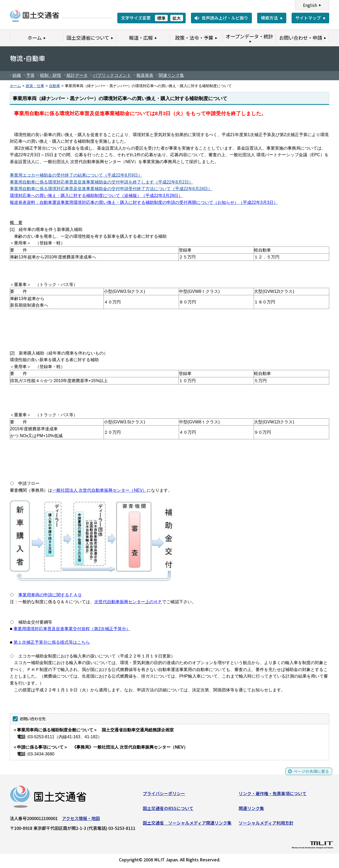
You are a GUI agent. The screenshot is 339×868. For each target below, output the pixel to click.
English (310, 5)
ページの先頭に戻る (311, 775)
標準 (161, 18)
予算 (30, 75)
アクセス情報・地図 (81, 819)
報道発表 (145, 75)
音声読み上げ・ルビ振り (225, 18)
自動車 (55, 86)
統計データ (77, 75)
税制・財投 (51, 75)
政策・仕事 (35, 86)
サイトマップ (308, 18)
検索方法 (269, 18)
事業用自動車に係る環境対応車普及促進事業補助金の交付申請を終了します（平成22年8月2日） (101, 182)
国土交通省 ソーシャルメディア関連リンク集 (187, 824)
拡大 (177, 18)
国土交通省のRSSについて (168, 809)
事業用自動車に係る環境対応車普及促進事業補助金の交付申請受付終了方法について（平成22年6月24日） (111, 189)
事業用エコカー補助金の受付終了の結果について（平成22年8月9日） (76, 175)
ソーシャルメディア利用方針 (266, 824)
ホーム (15, 86)
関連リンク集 (171, 75)
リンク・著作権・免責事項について (273, 794)
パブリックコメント (112, 75)
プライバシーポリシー (164, 794)
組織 (17, 75)
